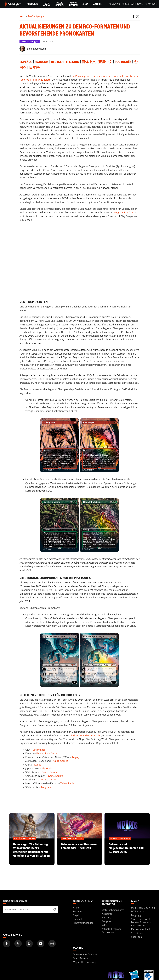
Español (26, 62)
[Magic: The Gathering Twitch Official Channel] (29, 944)
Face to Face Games (47, 753)
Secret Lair (137, 933)
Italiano (73, 62)
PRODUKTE (33, 4)
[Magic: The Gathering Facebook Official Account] (7, 944)
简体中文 (89, 62)
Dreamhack (39, 750)
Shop (85, 4)
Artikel (97, 4)
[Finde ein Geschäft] (55, 910)
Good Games (61, 761)
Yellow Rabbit (68, 783)
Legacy (76, 757)
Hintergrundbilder (83, 923)
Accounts (152, 4)
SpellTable (137, 937)
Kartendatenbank (132, 4)
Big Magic (47, 768)
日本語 (34, 68)
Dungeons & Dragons (85, 954)
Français (42, 62)
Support (107, 921)
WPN (105, 925)
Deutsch (57, 62)
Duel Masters (80, 958)
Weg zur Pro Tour (124, 212)
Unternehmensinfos (113, 910)
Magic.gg (136, 915)
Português (123, 62)
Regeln (77, 915)
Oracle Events (49, 772)
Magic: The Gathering (143, 908)
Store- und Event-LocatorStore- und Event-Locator (141, 922)
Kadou (38, 765)
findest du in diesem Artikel (86, 736)
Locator (114, 4)
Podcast (77, 919)
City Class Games (47, 780)
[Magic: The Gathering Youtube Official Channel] (41, 944)
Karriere (107, 918)
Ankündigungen (37, 16)
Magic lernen (73, 4)
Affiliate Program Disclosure (111, 931)
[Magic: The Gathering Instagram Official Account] (52, 944)
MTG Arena (47, 4)
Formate (78, 911)
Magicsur (46, 787)
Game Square (56, 776)
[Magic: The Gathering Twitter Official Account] (18, 944)
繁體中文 (105, 62)
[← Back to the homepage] (12, 4)
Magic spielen (60, 4)
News (22, 16)
